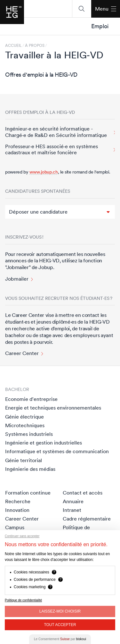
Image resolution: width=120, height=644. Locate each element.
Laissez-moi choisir (60, 611)
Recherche (18, 501)
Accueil (13, 46)
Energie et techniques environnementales (53, 408)
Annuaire (73, 501)
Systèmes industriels (29, 434)
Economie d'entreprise (31, 399)
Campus (15, 527)
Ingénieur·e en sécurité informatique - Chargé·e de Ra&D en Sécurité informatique (56, 132)
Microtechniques (25, 425)
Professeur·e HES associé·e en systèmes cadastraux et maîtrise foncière (52, 149)
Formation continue (28, 493)
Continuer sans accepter (22, 536)
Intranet (72, 510)
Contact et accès (83, 493)
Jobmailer (17, 279)
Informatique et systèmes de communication (57, 451)
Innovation (17, 510)
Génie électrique (24, 417)
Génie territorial (24, 460)
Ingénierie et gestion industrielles (44, 443)
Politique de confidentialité (23, 600)
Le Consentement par (60, 639)
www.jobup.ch (44, 172)
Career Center (22, 353)
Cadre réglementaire (87, 519)
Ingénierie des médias (30, 469)
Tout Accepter (60, 625)
